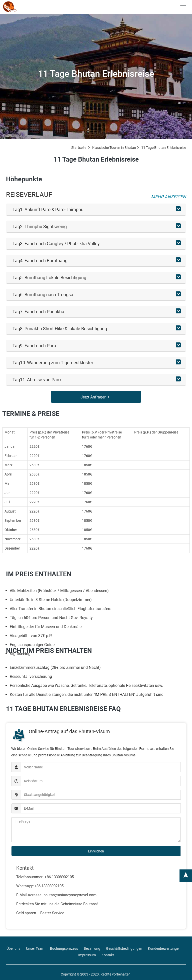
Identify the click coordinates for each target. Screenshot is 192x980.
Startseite (79, 148)
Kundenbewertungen (164, 948)
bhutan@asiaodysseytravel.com (70, 895)
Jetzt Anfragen (95, 397)
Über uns (13, 948)
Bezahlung (92, 948)
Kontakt (108, 955)
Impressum (87, 955)
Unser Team (35, 948)
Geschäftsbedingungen (124, 948)
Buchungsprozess (64, 948)
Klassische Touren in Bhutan (114, 148)
